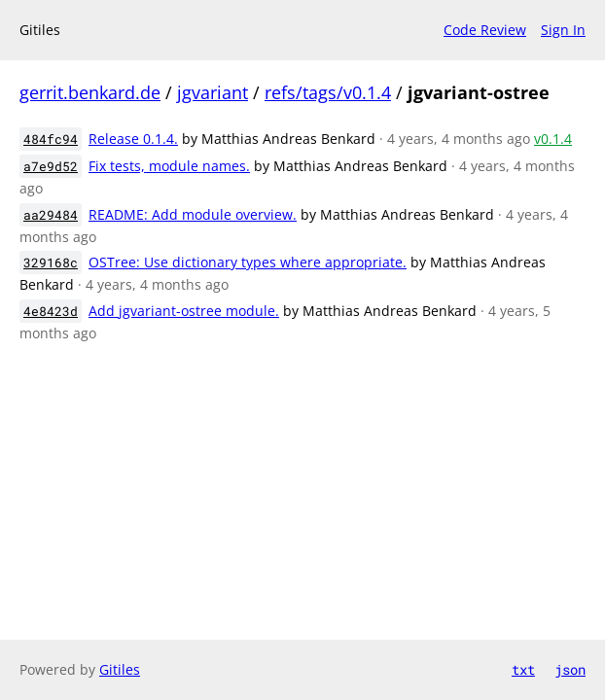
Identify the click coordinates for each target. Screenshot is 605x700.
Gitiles (120, 669)
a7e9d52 (51, 166)
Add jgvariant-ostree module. (184, 311)
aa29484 (51, 215)
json (570, 669)
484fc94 (51, 139)
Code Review (485, 30)
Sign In (563, 30)
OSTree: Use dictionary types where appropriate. (248, 262)
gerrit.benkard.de (90, 92)
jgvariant (213, 92)
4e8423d (51, 311)
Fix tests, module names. (169, 166)
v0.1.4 (553, 139)
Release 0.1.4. (133, 139)
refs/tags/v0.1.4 (328, 92)
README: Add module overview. (193, 214)
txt (523, 669)
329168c (51, 262)
